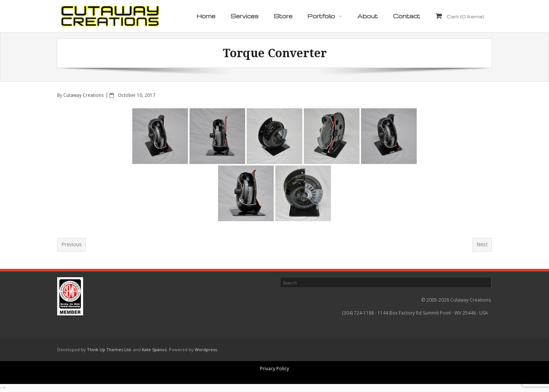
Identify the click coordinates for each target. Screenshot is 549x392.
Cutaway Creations (83, 95)
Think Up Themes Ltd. (109, 349)
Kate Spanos (154, 349)
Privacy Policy (274, 369)
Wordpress (206, 349)
